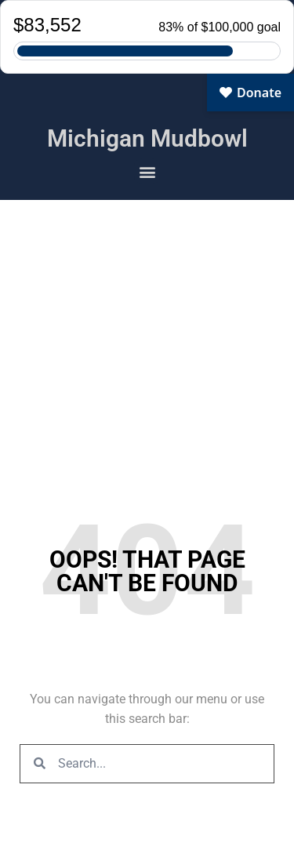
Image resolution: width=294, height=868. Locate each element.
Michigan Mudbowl (147, 138)
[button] (147, 171)
